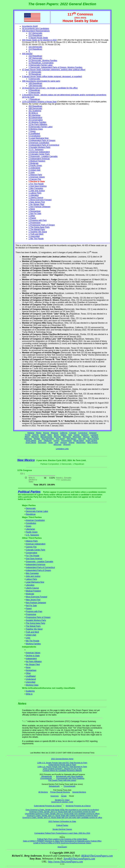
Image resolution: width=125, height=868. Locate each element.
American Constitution (35, 520)
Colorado (73, 433)
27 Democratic (35, 72)
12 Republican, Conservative (41, 63)
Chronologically (46, 778)
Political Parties (29, 492)
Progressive (31, 614)
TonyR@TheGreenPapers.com (79, 859)
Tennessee (42, 442)
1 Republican (34, 99)
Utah (57, 442)
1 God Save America (38, 186)
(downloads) (62, 847)
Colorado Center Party (36, 550)
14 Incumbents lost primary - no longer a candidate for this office (50, 88)
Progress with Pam (34, 611)
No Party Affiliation (34, 662)
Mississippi (77, 437)
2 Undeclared (34, 168)
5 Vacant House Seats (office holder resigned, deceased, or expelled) (52, 76)
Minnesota (67, 437)
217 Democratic (35, 33)
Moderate (30, 594)
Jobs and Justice (33, 576)
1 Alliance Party (35, 175)
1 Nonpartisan (35, 211)
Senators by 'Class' (62, 800)
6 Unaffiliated (34, 134)
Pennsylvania (66, 441)
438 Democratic (35, 108)
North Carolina (93, 439)
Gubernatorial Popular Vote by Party (62, 765)
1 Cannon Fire (35, 179)
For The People (33, 556)
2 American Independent (39, 152)
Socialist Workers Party (36, 620)
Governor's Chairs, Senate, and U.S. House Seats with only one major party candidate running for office (62, 817)
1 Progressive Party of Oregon (42, 225)
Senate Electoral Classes (62, 829)
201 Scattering (35, 111)
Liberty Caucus (32, 588)
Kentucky (85, 435)
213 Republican (35, 35)
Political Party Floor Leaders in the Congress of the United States (62, 839)
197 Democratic (35, 58)
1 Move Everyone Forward (40, 200)
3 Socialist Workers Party (40, 147)
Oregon (56, 441)
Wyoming (67, 444)
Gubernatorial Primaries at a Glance (48, 806)
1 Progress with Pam (38, 220)
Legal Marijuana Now (35, 582)
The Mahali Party (33, 626)
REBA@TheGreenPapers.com (97, 856)
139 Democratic (35, 86)
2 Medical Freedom (37, 161)
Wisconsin (58, 444)
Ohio (40, 441)
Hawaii (43, 435)
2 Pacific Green (35, 166)
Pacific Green (32, 532)
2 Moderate (34, 163)
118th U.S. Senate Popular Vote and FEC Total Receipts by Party (62, 763)
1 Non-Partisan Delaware (40, 207)
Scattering (30, 691)
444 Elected (27, 54)
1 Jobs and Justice (37, 191)
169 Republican (35, 83)
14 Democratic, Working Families (43, 61)
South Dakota (31, 442)
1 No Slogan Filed (36, 204)
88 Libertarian (35, 115)
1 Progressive (35, 223)
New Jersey (60, 439)
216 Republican (35, 56)
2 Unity (32, 172)
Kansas (77, 435)
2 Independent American (39, 159)
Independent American (36, 564)
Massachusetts (46, 437)
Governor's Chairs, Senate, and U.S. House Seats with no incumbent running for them (62, 812)
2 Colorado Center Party (39, 154)
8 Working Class (36, 129)
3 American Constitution (39, 143)
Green (29, 526)
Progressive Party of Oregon (38, 617)
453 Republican (35, 106)
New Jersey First (33, 600)
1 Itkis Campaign (36, 188)
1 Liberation (34, 195)
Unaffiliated (31, 676)
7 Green (32, 131)
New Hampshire (48, 439)
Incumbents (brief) (30, 26)
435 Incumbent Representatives (36, 31)
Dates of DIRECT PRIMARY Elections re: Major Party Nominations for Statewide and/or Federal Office (62, 841)
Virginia (72, 442)
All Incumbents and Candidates (36, 29)
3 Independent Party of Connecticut (44, 145)
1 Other (32, 216)
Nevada (37, 439)
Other (28, 673)
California (64, 433)
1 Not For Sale (35, 213)
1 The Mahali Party (37, 229)
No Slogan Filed (33, 664)
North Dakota (31, 441)
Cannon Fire (31, 547)
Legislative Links (62, 449)
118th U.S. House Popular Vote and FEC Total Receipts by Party (62, 767)
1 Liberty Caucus (36, 198)
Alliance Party (32, 541)
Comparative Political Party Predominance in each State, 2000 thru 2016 (62, 833)
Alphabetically (47, 776)
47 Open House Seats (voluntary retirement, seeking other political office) (54, 70)
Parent (29, 609)
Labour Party (31, 579)
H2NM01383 (66, 480)
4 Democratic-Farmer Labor (41, 65)
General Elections (79, 792)
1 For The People (36, 184)
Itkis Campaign (32, 573)
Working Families (33, 644)
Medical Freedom (33, 591)
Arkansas (54, 433)
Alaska (39, 433)
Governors (55, 796)
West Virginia (92, 442)
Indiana (63, 435)
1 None (32, 209)
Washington (81, 442)
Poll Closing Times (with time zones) (62, 780)
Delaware (93, 433)
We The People (33, 641)
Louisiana (94, 435)
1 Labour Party (35, 193)
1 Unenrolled (34, 236)
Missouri (86, 437)
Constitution (31, 523)
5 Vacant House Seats (38, 38)
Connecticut (83, 433)
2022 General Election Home (62, 759)
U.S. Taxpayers (32, 535)
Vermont (63, 442)
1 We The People (36, 239)
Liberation (30, 585)
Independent (31, 659)
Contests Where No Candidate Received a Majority (62, 770)
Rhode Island (79, 441)
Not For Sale (31, 606)
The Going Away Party (35, 623)
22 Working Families (37, 122)
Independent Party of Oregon (38, 570)
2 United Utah (35, 170)
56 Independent (35, 118)
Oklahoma (48, 441)
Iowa (70, 435)
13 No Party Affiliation (38, 124)
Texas (50, 442)
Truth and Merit (32, 632)
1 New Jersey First (37, 202)
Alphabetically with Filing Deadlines (69, 776)
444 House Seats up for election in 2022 (39, 40)
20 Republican (35, 74)
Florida (28, 435)
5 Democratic (34, 79)
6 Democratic (34, 92)
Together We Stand (34, 629)
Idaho (50, 435)
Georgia (35, 435)
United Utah (31, 635)
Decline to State (33, 656)
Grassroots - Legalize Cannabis (40, 562)
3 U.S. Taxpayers (36, 150)
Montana (95, 437)
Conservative (32, 553)
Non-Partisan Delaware (36, 603)
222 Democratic (35, 47)
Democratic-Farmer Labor (37, 511)
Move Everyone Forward (37, 597)
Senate (64, 796)
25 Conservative (36, 120)
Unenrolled (31, 682)
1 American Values (37, 177)
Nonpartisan (31, 670)
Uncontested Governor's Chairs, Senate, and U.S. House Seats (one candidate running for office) (62, 814)
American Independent (36, 544)
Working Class (32, 685)
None (28, 667)
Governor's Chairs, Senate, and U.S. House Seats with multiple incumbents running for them (62, 815)
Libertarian (31, 529)
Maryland (35, 437)
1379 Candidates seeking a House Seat (39, 102)
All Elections (43, 792)
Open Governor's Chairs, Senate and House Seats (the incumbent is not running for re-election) (62, 810)
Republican (31, 514)
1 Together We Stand (38, 232)
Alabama (31, 433)
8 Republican (34, 90)
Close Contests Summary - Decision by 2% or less (62, 769)
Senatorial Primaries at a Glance (78, 806)
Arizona (46, 433)
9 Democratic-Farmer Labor (41, 127)
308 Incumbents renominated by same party (41, 81)
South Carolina (91, 441)
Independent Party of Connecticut (40, 567)
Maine (27, 437)
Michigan (58, 437)
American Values (33, 653)
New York (82, 439)
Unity (28, 638)
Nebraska (28, 439)
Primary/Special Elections (60, 792)
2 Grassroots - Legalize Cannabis (43, 156)
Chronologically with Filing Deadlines (70, 778)
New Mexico (72, 439)
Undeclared (31, 679)
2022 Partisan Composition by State (62, 821)
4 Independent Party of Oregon (42, 140)
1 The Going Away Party (39, 227)
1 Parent (32, 218)
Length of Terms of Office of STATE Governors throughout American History (62, 843)
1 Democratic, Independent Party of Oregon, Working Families (56, 67)
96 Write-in (33, 113)
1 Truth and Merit (36, 234)
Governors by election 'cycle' (62, 802)
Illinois (56, 435)
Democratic (31, 508)
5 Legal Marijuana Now (39, 138)
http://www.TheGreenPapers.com (66, 862)
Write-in (29, 694)
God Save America (34, 559)
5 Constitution (35, 136)
